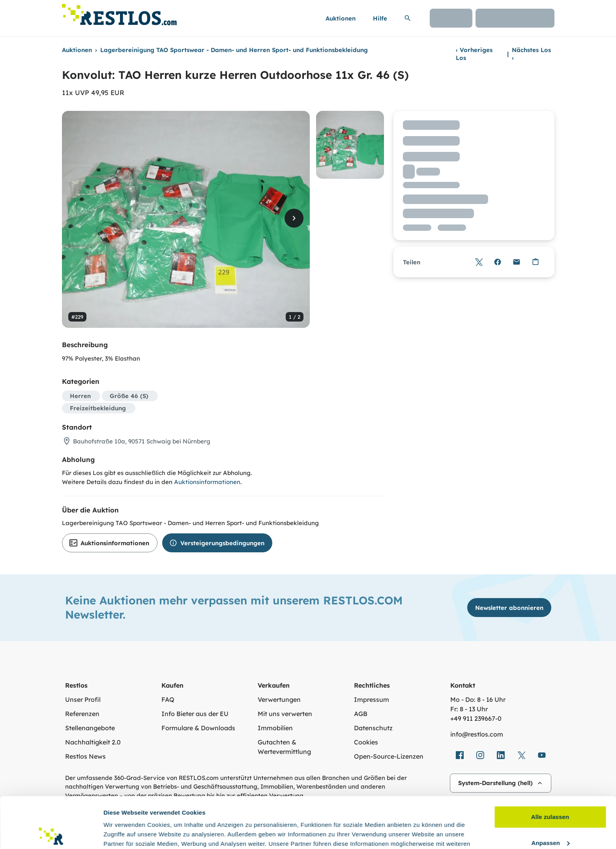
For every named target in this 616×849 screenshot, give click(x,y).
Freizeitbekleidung (98, 408)
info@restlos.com (477, 734)
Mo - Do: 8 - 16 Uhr (478, 699)
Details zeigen (123, 833)
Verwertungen (279, 699)
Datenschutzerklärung (333, 812)
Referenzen (82, 714)
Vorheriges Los (474, 54)
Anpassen (551, 792)
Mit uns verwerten (285, 714)
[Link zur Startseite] (119, 12)
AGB (361, 714)
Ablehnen (550, 818)
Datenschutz (373, 728)
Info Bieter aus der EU (195, 714)
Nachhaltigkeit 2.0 (93, 742)
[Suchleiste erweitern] (408, 18)
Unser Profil (83, 699)
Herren (80, 396)
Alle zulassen (550, 766)
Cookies (366, 742)
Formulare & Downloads (198, 728)
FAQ (168, 699)
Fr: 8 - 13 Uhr (469, 709)
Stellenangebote (90, 728)
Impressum (372, 699)
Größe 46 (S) (129, 396)
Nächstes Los (531, 54)
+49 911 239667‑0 (476, 718)
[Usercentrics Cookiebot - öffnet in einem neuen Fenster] (51, 834)
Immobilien (275, 728)
